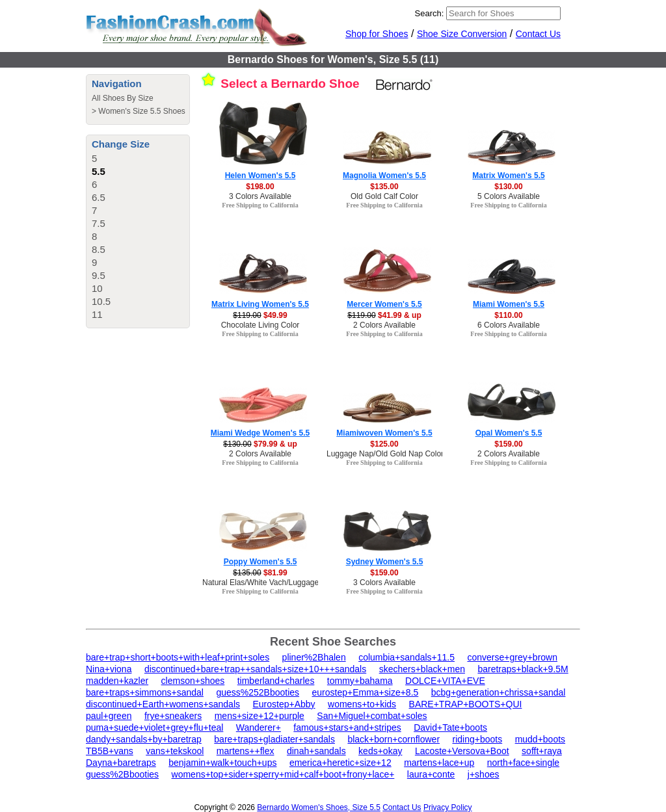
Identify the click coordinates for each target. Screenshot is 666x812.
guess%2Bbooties (122, 774)
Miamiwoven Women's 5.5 (384, 433)
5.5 (99, 171)
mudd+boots (540, 739)
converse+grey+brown (512, 657)
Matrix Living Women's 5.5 (260, 304)
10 (97, 288)
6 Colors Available (509, 325)
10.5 (101, 301)
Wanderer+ (259, 727)
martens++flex (246, 751)
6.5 (99, 197)
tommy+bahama (360, 681)
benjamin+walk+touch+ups (222, 763)
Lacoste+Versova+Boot (462, 751)
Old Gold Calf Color (384, 196)
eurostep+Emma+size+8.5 (366, 692)
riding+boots (478, 739)
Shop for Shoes (377, 34)
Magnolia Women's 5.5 (384, 176)
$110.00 (508, 315)
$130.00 (508, 187)
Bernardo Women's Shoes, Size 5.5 (319, 807)
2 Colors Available (384, 325)
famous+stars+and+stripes (347, 727)
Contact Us (538, 34)
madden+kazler (117, 681)
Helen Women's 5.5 (260, 176)
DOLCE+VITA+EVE (445, 681)
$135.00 (384, 187)
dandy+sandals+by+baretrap (144, 739)
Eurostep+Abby (284, 704)
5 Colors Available (509, 196)
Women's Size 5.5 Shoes (141, 111)
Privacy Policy (448, 807)
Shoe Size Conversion (462, 34)
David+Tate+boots (450, 727)
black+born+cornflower (393, 739)
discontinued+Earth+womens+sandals (163, 704)
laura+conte (431, 774)
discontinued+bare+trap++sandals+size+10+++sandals (255, 669)
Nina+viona (109, 669)
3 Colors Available (260, 196)
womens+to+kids (362, 704)
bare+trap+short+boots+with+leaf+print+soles (178, 657)
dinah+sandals (316, 751)
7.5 (99, 223)
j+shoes (484, 774)
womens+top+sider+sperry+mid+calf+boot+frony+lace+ (283, 774)
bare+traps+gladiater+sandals (274, 739)
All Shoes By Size (123, 98)
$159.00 (508, 444)
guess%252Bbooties (258, 692)
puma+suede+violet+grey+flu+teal (154, 727)
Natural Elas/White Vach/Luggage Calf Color (279, 583)
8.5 (99, 249)
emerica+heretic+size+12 (340, 763)
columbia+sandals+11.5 (406, 657)
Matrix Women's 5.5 (508, 176)
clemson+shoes (193, 681)
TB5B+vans (110, 751)
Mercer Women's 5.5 (384, 304)
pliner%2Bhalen (314, 657)
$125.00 (384, 444)
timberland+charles (276, 681)
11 (97, 314)
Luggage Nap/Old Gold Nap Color (385, 454)
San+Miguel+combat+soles (372, 716)
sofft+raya (542, 751)
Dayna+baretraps (121, 763)
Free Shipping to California (260, 205)
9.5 (99, 275)
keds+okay (380, 751)
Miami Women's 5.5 (509, 304)
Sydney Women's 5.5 (385, 562)
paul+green (109, 716)
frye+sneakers (173, 716)
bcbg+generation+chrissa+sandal (499, 692)
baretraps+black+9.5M (523, 669)
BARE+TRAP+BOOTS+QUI (466, 704)
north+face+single (523, 763)
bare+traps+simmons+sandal (145, 692)
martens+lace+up (439, 763)
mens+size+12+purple (260, 716)
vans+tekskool (175, 751)
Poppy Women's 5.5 (260, 562)
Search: (430, 13)
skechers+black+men (422, 669)
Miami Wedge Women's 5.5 (260, 433)
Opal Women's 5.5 (509, 433)
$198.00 (260, 187)
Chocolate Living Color (260, 325)
